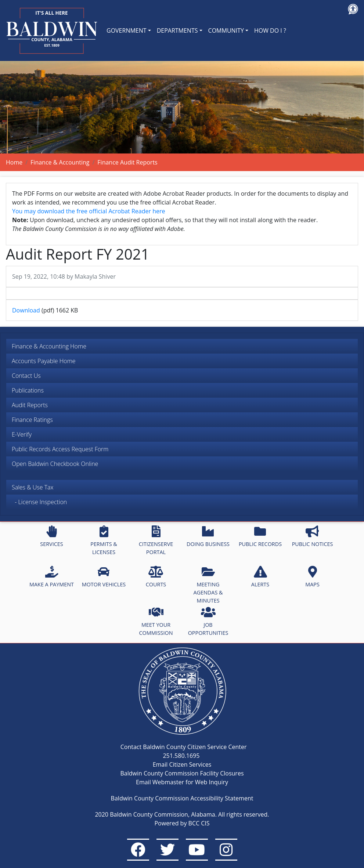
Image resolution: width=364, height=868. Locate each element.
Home (14, 162)
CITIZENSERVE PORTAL (156, 540)
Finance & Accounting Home (49, 346)
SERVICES (51, 536)
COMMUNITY (226, 30)
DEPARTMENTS (177, 30)
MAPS (312, 577)
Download (26, 310)
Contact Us (26, 376)
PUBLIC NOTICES (313, 536)
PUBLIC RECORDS (260, 536)
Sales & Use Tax (33, 487)
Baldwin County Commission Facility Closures (182, 773)
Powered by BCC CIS (182, 823)
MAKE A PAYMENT (52, 577)
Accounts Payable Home (44, 361)
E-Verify (22, 434)
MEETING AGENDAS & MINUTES (208, 585)
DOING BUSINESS (208, 536)
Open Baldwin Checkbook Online (55, 464)
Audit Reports (30, 405)
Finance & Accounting (60, 162)
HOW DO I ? (270, 30)
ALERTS (260, 577)
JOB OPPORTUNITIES (208, 621)
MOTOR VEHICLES (104, 577)
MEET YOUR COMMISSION (156, 621)
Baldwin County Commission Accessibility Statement (182, 798)
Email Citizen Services (182, 764)
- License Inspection (39, 502)
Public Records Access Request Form (60, 449)
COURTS (156, 577)
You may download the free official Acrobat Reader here (89, 211)
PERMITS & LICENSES (104, 540)
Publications (28, 390)
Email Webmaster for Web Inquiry (182, 782)
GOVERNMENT (127, 30)
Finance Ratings (32, 420)
